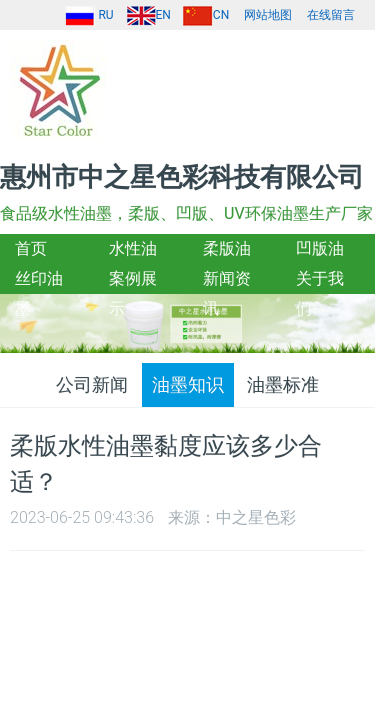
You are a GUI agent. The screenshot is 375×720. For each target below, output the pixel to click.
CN (206, 15)
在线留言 (331, 15)
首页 (31, 248)
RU (89, 15)
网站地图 (268, 15)
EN (148, 15)
